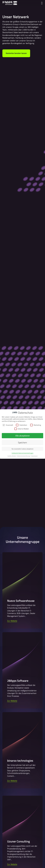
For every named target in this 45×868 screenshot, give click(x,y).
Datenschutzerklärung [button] (24, 456)
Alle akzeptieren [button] (23, 436)
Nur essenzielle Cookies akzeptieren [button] (22, 449)
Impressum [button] (34, 456)
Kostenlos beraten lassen (16, 53)
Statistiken (22, 425)
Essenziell (8, 425)
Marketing (36, 425)
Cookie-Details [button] (12, 456)
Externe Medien (22, 429)
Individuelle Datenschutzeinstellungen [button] (22, 453)
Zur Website (12, 621)
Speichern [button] (22, 443)
